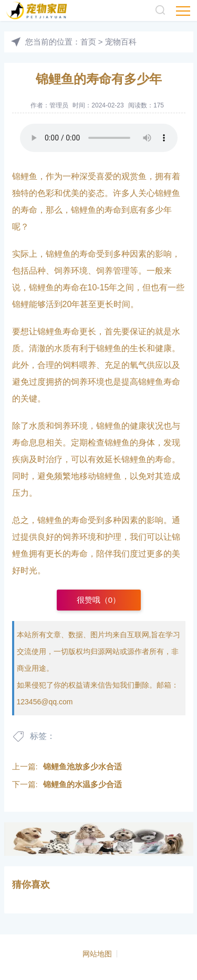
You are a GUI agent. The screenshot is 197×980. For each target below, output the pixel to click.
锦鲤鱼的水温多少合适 (82, 784)
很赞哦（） (98, 600)
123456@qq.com (45, 702)
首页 (88, 42)
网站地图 (97, 954)
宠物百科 (121, 42)
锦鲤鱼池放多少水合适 (82, 766)
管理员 (59, 105)
